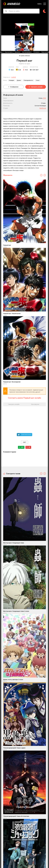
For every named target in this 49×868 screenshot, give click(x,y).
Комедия (11, 80)
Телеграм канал (26, 435)
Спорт (38, 80)
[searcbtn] (6, 11)
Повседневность (28, 80)
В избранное (13, 87)
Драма (19, 80)
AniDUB (14, 77)
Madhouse (43, 108)
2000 (44, 98)
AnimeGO (13, 4)
